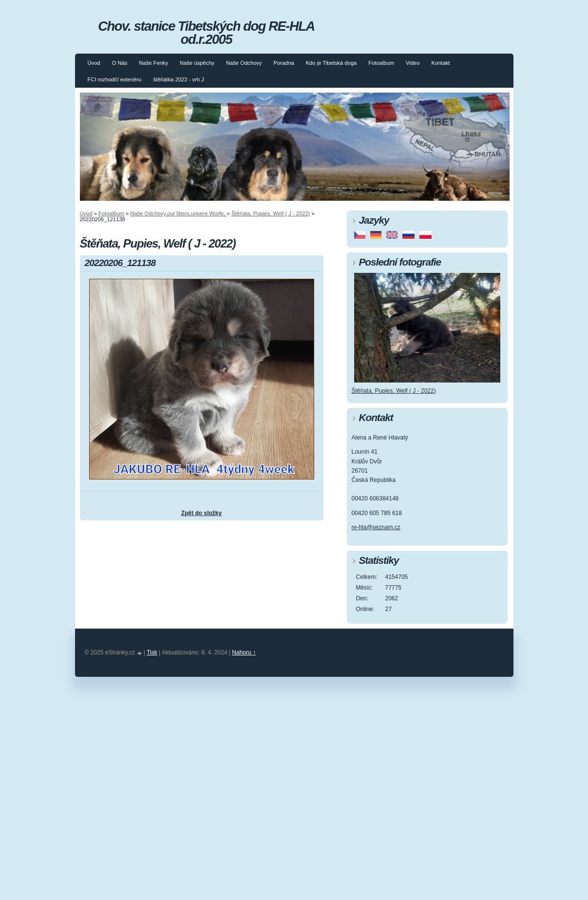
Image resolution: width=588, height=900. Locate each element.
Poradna (284, 63)
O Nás (120, 63)
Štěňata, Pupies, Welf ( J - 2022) (271, 213)
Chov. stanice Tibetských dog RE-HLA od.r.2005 (206, 33)
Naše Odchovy (244, 63)
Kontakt (440, 63)
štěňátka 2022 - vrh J (178, 79)
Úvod (94, 63)
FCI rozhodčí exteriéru (115, 79)
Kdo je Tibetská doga (332, 63)
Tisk (152, 652)
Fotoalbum (381, 63)
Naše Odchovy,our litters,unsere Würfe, (178, 213)
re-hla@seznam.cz (376, 527)
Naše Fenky (153, 63)
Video (413, 63)
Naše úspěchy (197, 63)
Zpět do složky (201, 513)
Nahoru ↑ (244, 652)
